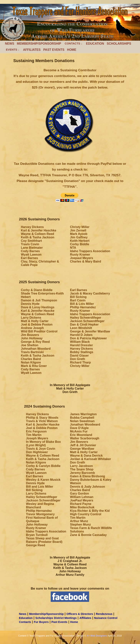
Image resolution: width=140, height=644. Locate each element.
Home (72, 50)
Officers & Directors (80, 614)
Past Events (54, 50)
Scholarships (119, 44)
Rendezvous (104, 614)
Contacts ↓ (74, 43)
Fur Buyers (41, 622)
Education (95, 44)
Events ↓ (13, 50)
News (10, 44)
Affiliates (32, 50)
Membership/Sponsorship (39, 44)
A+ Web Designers (97, 636)
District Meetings (65, 618)
